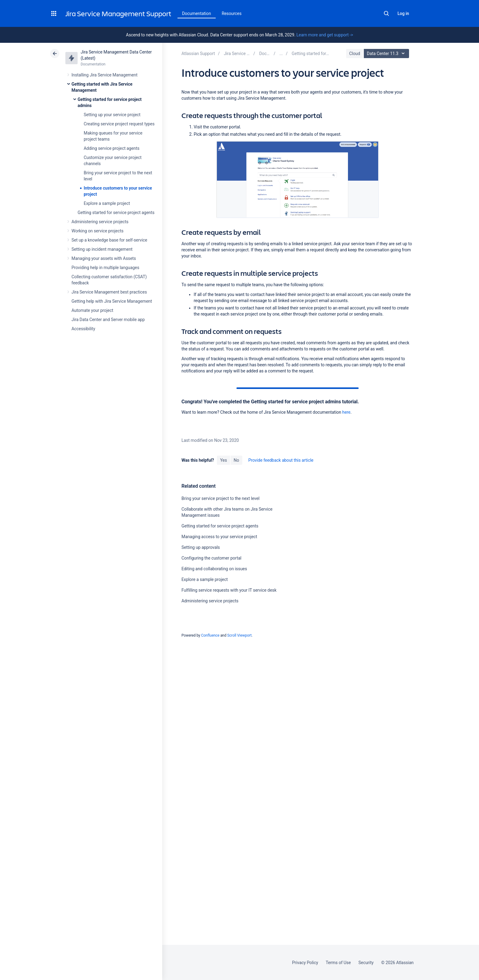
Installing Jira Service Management (104, 75)
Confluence (210, 635)
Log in (403, 13)
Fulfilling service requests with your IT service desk (229, 590)
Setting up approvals (201, 547)
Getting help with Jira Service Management (112, 301)
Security (366, 963)
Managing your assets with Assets (104, 258)
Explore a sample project (107, 203)
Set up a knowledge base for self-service (109, 240)
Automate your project (92, 310)
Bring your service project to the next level (220, 498)
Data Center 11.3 (387, 54)
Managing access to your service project (219, 537)
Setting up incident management (102, 249)
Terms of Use (338, 963)
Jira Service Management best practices (109, 292)
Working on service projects (97, 231)
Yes (223, 460)
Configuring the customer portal (211, 558)
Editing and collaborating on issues (214, 569)
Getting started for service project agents (116, 213)
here (346, 412)
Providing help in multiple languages (105, 268)
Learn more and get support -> (325, 35)
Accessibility (83, 329)
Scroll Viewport (239, 635)
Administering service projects (100, 222)
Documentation (197, 13)
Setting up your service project (112, 115)
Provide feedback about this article (281, 460)
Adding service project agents (112, 148)
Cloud (355, 54)
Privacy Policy (305, 963)
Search (386, 13)
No (236, 460)
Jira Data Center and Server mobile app (108, 320)
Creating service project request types (119, 124)
